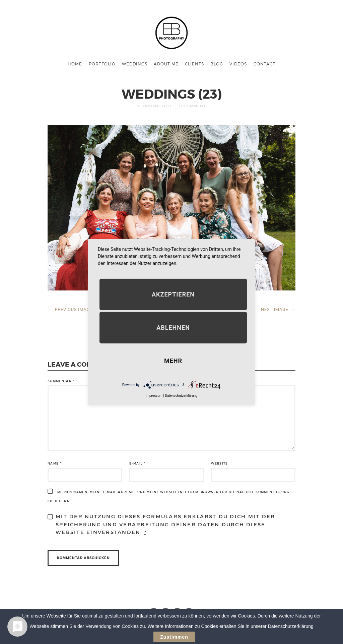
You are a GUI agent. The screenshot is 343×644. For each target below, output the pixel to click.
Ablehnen (173, 328)
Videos (238, 64)
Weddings (135, 64)
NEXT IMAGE (278, 309)
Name (54, 463)
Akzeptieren (173, 294)
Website (219, 463)
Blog (217, 64)
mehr (173, 361)
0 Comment (193, 106)
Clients (194, 64)
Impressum (154, 396)
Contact (264, 64)
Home (75, 64)
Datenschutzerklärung (181, 396)
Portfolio (102, 64)
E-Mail (137, 463)
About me (166, 64)
